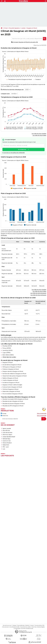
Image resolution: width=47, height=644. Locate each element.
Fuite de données (7, 433)
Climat (6, 28)
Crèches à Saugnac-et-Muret (10, 389)
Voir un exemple (42, 413)
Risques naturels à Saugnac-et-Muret (13, 371)
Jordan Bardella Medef (9, 437)
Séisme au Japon (7, 435)
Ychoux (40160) (7, 348)
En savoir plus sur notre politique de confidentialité (14, 153)
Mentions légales (41, 627)
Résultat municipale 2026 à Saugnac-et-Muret (15, 399)
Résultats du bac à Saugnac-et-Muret (13, 401)
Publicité (27, 625)
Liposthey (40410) (7, 350)
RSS (43, 625)
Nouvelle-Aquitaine (14, 28)
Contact (32, 625)
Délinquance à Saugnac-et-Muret (12, 367)
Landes (23, 28)
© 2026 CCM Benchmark (27, 629)
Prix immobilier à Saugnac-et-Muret (12, 394)
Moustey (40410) (7, 346)
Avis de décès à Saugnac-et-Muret (12, 365)
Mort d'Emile (6, 431)
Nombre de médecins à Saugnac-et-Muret (14, 374)
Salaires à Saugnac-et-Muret (10, 378)
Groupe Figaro (17, 629)
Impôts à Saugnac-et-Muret (10, 380)
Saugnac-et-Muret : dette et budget (12, 385)
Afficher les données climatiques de (12, 90)
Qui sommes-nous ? (7, 625)
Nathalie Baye (6, 439)
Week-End (4, 416)
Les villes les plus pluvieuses (38, 293)
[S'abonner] (23, 419)
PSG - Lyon (6, 447)
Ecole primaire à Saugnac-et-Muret (12, 387)
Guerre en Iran (7, 441)
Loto (4, 449)
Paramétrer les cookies (25, 627)
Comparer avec (5, 94)
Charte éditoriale (21, 625)
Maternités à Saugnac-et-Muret (11, 391)
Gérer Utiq (34, 627)
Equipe (14, 625)
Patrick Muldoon (7, 443)
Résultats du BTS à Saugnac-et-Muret (13, 406)
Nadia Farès (6, 445)
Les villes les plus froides (39, 135)
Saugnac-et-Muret (32, 28)
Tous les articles (38, 625)
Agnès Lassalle (7, 428)
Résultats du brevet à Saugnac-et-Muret (14, 404)
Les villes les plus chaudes (39, 134)
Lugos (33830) (6, 353)
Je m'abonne (22, 150)
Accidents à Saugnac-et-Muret (11, 383)
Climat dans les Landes (9, 357)
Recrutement (6, 627)
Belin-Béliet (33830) (8, 355)
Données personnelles (15, 627)
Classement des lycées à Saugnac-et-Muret (15, 376)
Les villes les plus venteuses (38, 295)
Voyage (4, 413)
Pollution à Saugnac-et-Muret (11, 369)
